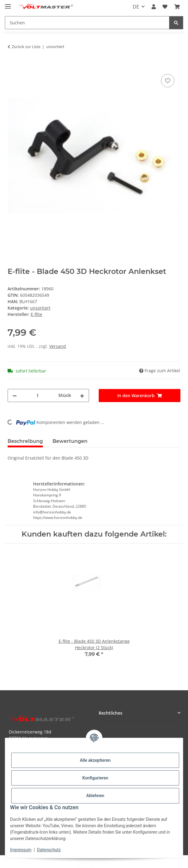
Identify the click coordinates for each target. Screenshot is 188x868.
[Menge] (38, 395)
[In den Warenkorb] (12, 66)
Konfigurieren (95, 778)
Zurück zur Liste (26, 47)
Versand (58, 346)
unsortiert (40, 308)
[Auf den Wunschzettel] (168, 81)
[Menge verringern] (15, 395)
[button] (154, 7)
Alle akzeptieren (95, 760)
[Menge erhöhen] (82, 395)
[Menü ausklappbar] (8, 4)
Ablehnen (95, 796)
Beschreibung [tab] (25, 441)
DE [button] (136, 7)
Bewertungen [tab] (70, 441)
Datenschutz (49, 850)
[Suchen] (176, 23)
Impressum (21, 850)
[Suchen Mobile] (87, 23)
